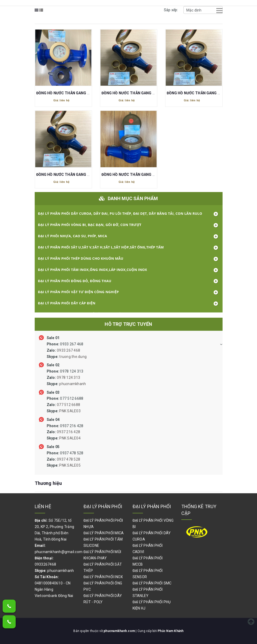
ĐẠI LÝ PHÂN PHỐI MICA (104, 533)
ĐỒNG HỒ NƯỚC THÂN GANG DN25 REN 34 (73, 175)
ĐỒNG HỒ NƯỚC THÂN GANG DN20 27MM (138, 93)
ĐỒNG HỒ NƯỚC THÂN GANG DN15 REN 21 (204, 93)
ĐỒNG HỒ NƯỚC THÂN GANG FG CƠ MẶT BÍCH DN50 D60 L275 (90, 93)
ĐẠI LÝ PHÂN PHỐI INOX (103, 577)
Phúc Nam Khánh (171, 631)
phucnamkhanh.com (120, 631)
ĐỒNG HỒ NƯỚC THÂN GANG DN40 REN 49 (138, 175)
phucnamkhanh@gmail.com (59, 552)
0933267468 (46, 564)
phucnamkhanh (61, 571)
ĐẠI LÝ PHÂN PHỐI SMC (152, 583)
